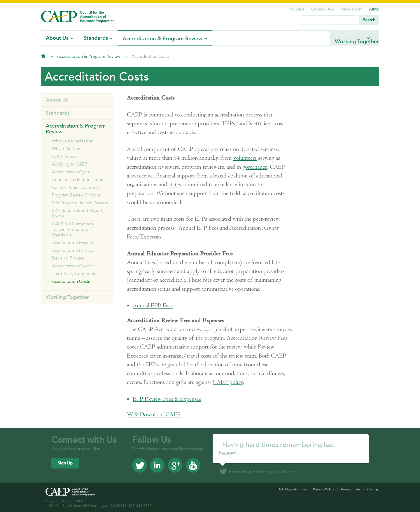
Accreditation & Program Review (162, 39)
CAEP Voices (64, 156)
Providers (296, 9)
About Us (57, 38)
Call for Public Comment (76, 187)
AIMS (374, 9)
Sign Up (65, 463)
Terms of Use (350, 489)
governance (255, 167)
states (175, 184)
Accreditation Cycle (71, 172)
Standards (96, 38)
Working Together (342, 38)
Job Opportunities (293, 489)
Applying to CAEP (70, 164)
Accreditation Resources (75, 242)
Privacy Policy (324, 489)
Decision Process (68, 258)
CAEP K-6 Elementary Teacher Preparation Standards (73, 229)
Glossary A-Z (323, 9)
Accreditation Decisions (75, 250)
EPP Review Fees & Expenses (167, 399)
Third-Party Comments (74, 273)
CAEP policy (228, 382)
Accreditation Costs (71, 281)
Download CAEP (154, 414)
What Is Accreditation (73, 141)
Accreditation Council (73, 266)
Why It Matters (66, 148)
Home (43, 56)
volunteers (245, 158)
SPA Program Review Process (80, 203)
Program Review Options (76, 195)
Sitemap (373, 489)
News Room (352, 9)
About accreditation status (77, 179)
